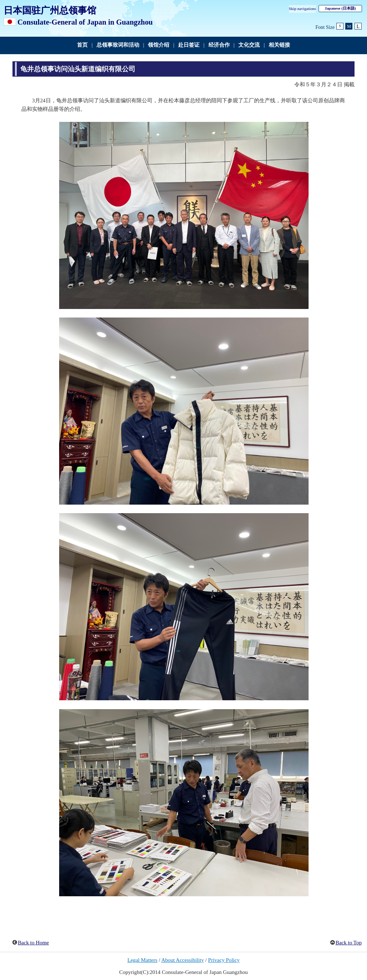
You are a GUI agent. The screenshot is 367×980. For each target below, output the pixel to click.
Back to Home (33, 943)
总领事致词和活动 (118, 45)
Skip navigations (303, 9)
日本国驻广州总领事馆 (50, 10)
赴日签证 (189, 45)
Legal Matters (142, 960)
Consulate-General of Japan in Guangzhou (85, 22)
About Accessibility (183, 960)
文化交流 (249, 45)
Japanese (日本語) (340, 8)
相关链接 (279, 45)
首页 (82, 45)
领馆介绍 (159, 45)
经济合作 (219, 45)
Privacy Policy (224, 960)
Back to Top (349, 943)
